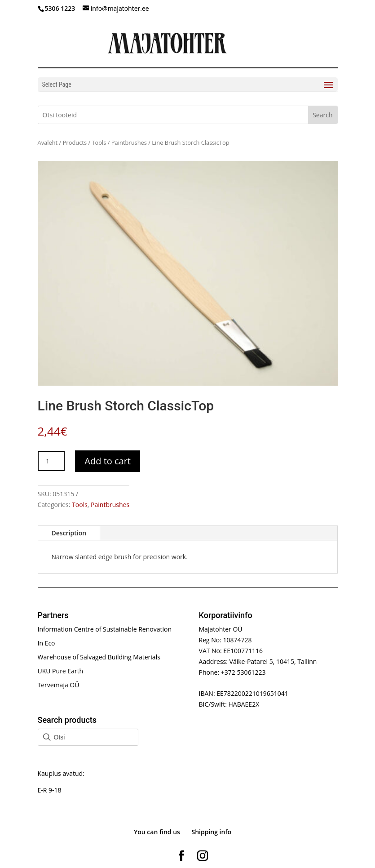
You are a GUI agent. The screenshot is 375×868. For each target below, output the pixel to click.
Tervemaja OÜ (59, 685)
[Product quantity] (51, 461)
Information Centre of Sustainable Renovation (105, 629)
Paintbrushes (129, 142)
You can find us (157, 832)
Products (75, 142)
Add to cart (108, 461)
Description (69, 533)
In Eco (46, 643)
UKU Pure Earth (61, 671)
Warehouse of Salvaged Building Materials (99, 657)
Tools (99, 142)
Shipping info (212, 832)
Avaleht (48, 142)
